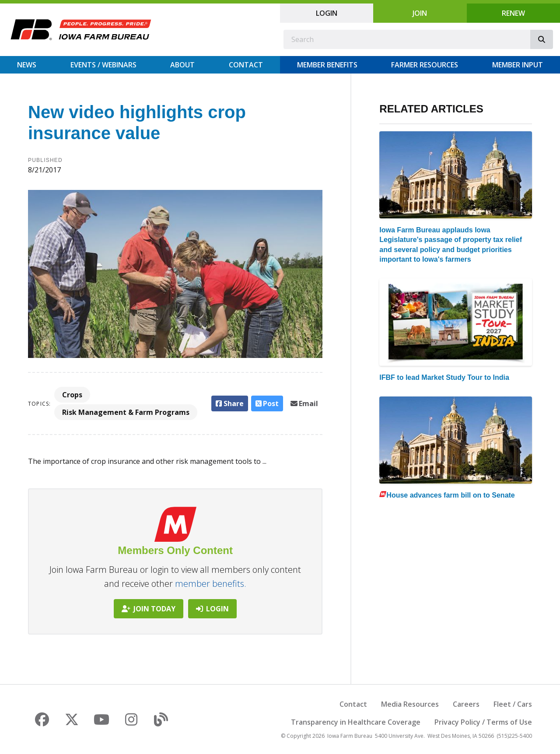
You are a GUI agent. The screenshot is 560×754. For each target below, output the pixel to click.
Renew (513, 13)
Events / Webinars (103, 65)
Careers (466, 704)
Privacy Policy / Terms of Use (483, 722)
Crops (72, 395)
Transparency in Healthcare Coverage (356, 722)
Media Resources (410, 704)
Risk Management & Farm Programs (126, 412)
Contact (246, 65)
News (27, 65)
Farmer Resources (425, 65)
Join (420, 13)
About (182, 65)
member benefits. (211, 584)
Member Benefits (327, 65)
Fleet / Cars (513, 704)
